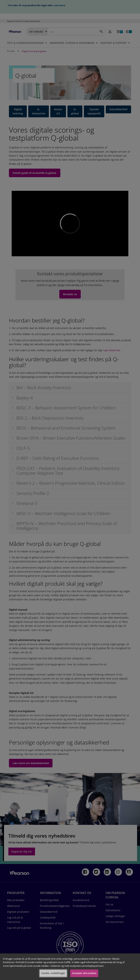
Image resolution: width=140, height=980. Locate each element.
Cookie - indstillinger (53, 973)
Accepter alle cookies (84, 973)
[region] (70, 967)
